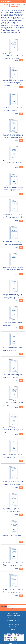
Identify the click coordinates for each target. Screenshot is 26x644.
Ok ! (13, 609)
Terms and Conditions (13, 625)
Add (21, 60)
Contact (13, 629)
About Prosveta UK (13, 613)
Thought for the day (13, 618)
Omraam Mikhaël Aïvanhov (13, 616)
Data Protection (13, 627)
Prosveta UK (11, 643)
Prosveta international (13, 620)
